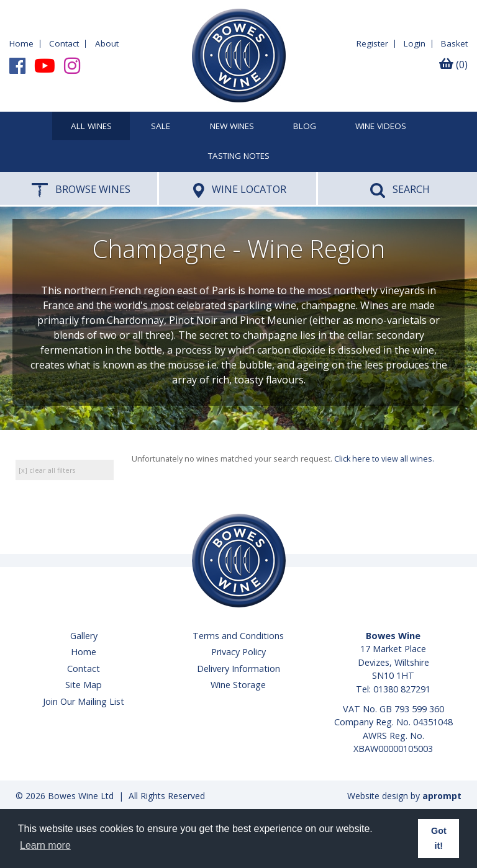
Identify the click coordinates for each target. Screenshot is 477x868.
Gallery (84, 636)
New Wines (232, 127)
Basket (454, 43)
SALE (161, 127)
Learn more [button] (45, 845)
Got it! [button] (439, 838)
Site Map (84, 685)
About (107, 43)
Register (372, 43)
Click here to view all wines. (384, 459)
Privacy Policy (238, 652)
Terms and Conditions (238, 636)
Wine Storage (238, 685)
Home (21, 43)
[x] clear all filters (47, 470)
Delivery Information (238, 669)
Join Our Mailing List (84, 701)
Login (415, 43)
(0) (453, 65)
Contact (64, 43)
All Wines (91, 127)
